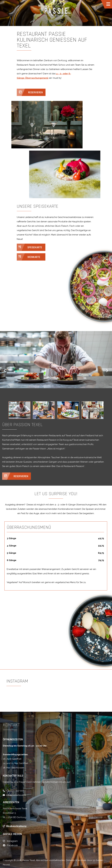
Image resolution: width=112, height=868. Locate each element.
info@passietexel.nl (16, 795)
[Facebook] (10, 845)
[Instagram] (10, 841)
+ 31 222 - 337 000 (15, 791)
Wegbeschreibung (16, 826)
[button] (6, 371)
